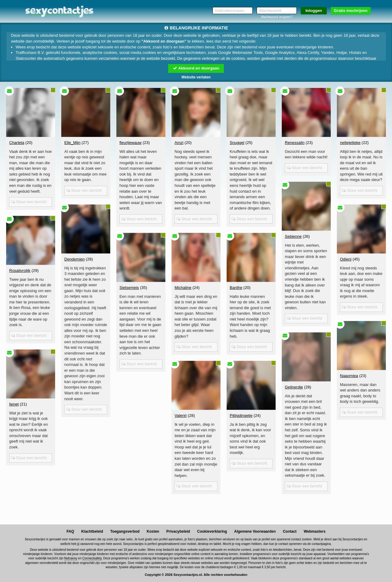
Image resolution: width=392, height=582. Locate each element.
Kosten (153, 531)
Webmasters (315, 531)
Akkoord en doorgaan (196, 68)
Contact (290, 531)
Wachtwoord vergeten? (277, 17)
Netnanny (71, 558)
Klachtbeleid (92, 531)
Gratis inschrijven (351, 11)
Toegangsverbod (125, 531)
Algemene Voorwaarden (255, 531)
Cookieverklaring (212, 531)
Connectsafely (92, 558)
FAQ (70, 531)
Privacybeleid (178, 531)
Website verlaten (196, 77)
